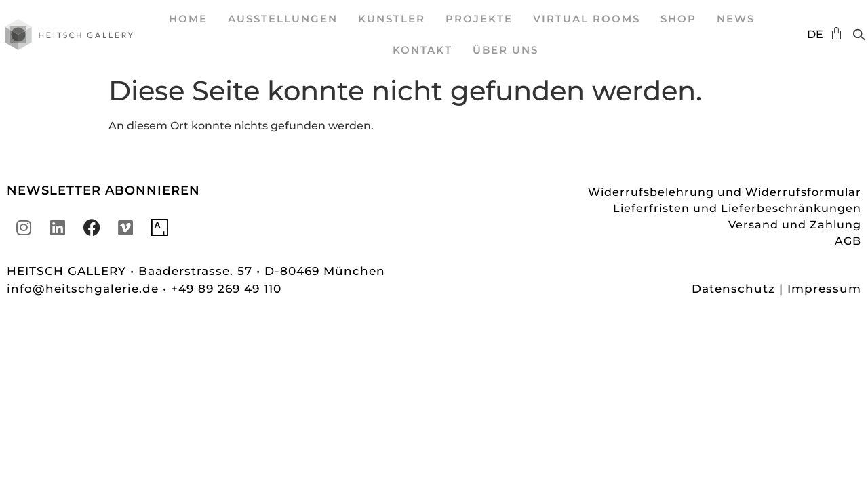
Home (188, 19)
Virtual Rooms (587, 19)
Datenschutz (733, 289)
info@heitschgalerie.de (85, 289)
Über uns (506, 50)
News (736, 19)
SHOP (678, 19)
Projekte (479, 19)
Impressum (824, 289)
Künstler (392, 19)
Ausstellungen (283, 19)
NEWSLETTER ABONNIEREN (103, 190)
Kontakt (422, 50)
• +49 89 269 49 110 (222, 289)
